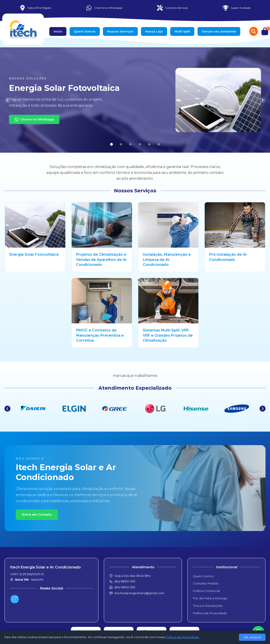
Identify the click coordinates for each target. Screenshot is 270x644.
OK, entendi (252, 637)
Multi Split (182, 31)
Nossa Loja (154, 31)
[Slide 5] (149, 144)
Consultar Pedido (206, 583)
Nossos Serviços (120, 31)
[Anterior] (7, 100)
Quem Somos (85, 31)
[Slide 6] (159, 144)
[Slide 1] (111, 144)
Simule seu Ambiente (219, 31)
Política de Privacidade (210, 613)
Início (58, 31)
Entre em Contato (37, 515)
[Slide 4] (140, 144)
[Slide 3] (130, 144)
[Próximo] (263, 100)
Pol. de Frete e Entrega (210, 598)
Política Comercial (206, 591)
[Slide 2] (121, 144)
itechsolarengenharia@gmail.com (139, 593)
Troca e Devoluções (208, 606)
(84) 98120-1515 (125, 587)
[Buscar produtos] (254, 31)
